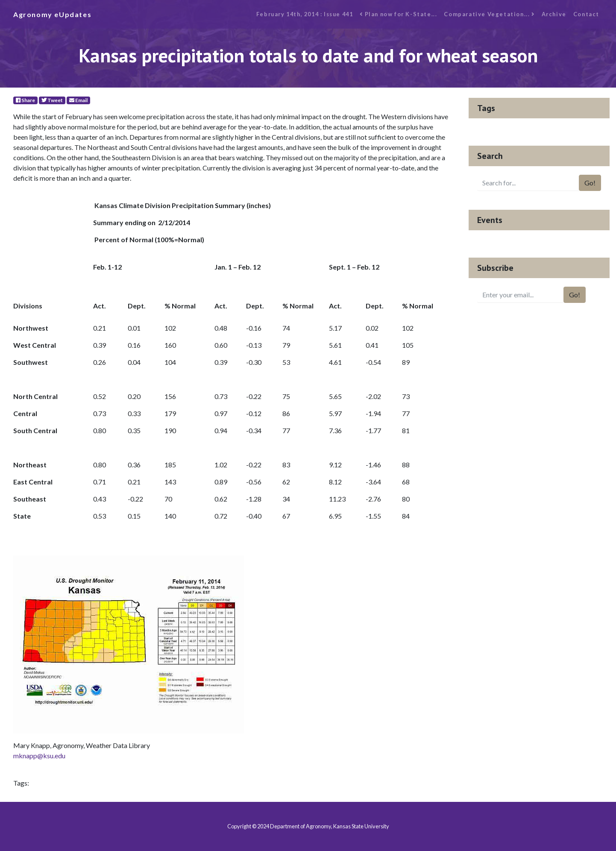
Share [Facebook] (25, 100)
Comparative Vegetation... (489, 14)
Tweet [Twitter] (52, 100)
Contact (586, 14)
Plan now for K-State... (398, 14)
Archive (554, 14)
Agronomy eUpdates (52, 14)
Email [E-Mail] (78, 100)
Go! (590, 183)
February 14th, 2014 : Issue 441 (305, 14)
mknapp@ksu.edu (39, 756)
